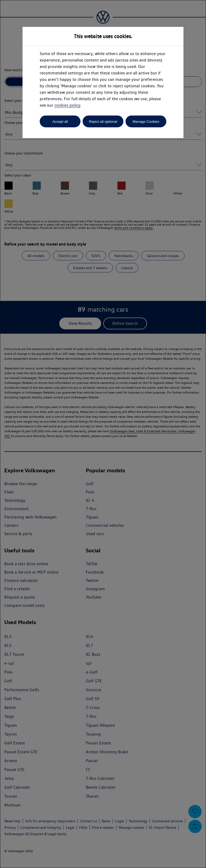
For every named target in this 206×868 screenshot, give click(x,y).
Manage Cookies (146, 122)
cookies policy (67, 105)
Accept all (60, 122)
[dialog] (103, 434)
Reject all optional (103, 122)
